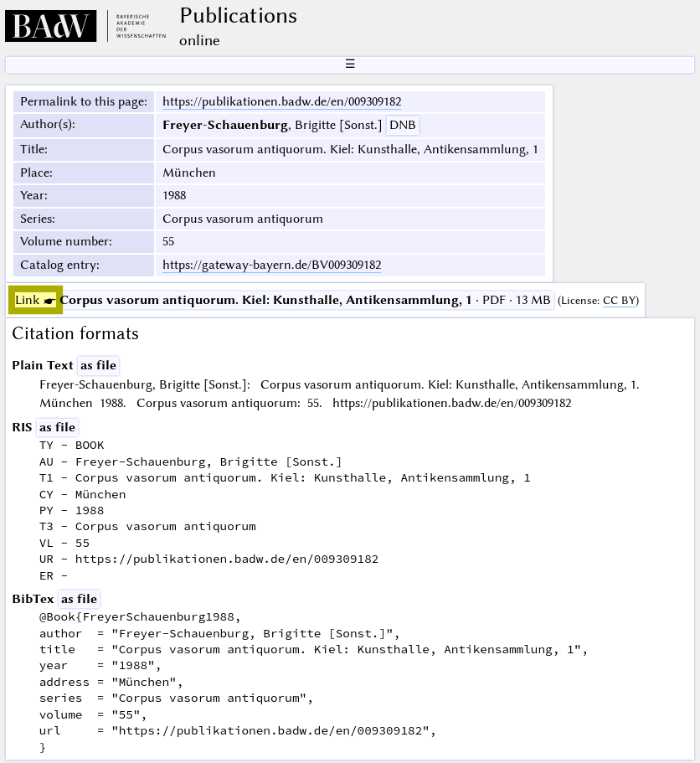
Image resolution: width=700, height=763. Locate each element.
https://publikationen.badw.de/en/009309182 (282, 101)
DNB (403, 125)
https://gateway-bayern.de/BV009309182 (272, 265)
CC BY (619, 300)
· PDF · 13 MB (283, 300)
